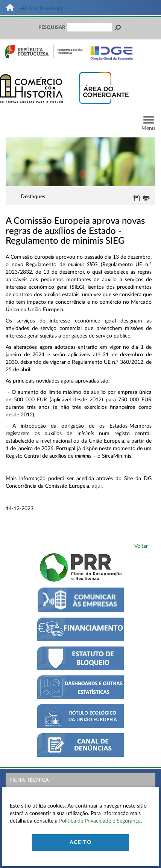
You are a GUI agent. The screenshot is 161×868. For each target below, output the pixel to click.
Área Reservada (42, 9)
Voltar (141, 546)
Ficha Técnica (29, 780)
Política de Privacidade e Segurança (100, 821)
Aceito (80, 842)
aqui (97, 486)
